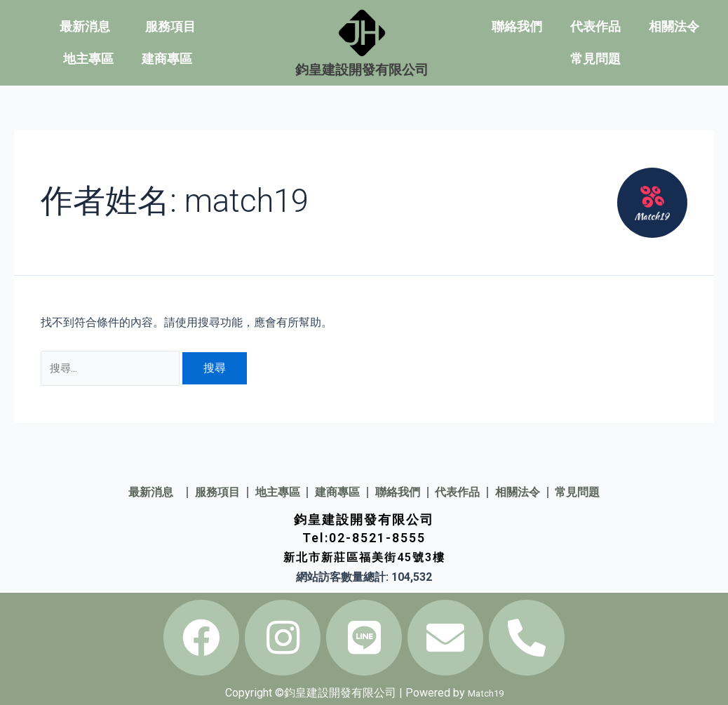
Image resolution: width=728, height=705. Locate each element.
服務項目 (170, 26)
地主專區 (88, 59)
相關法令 (674, 26)
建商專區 (167, 59)
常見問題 (595, 59)
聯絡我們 (517, 26)
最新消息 (88, 26)
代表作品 (595, 26)
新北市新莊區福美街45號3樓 (364, 558)
